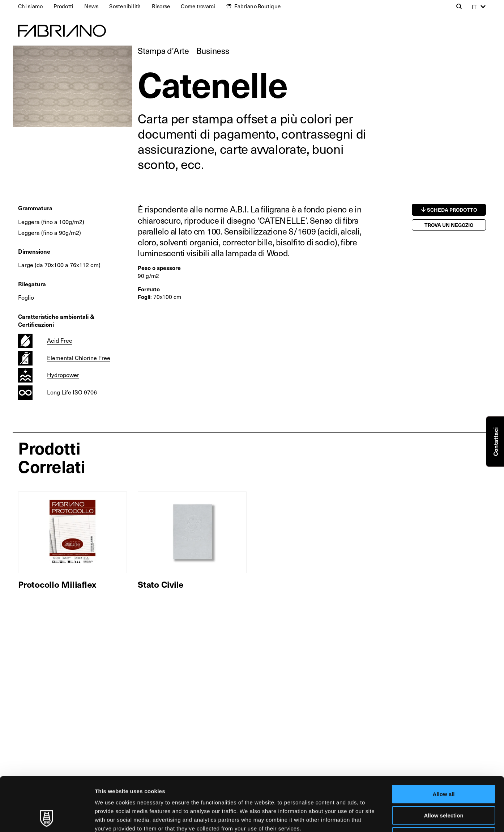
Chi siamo (30, 6)
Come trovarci (198, 6)
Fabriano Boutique (257, 6)
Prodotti (63, 6)
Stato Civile (161, 584)
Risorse (161, 6)
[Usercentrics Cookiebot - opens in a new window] (47, 818)
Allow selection (443, 765)
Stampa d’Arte (163, 50)
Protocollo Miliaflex (57, 584)
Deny (444, 786)
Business (213, 50)
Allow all (444, 744)
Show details (379, 818)
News (91, 6)
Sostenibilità (125, 6)
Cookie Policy (330, 787)
